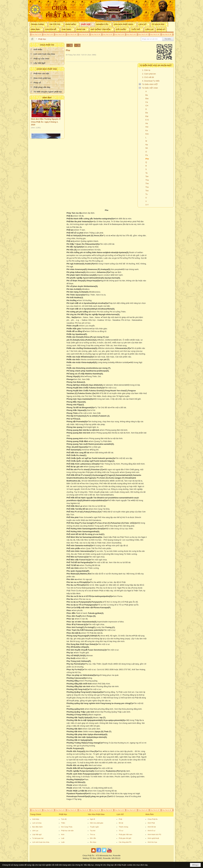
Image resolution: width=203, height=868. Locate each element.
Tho (147, 187)
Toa (147, 191)
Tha (147, 180)
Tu (147, 194)
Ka (147, 130)
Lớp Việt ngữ (37, 834)
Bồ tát (121, 823)
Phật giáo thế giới (125, 838)
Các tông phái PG (125, 842)
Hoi (147, 127)
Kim (147, 134)
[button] (39, 24)
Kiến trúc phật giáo (97, 823)
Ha (147, 123)
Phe (147, 159)
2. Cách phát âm (149, 74)
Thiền (63, 823)
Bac (147, 98)
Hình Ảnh (47, 98)
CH (147, 106)
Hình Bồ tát (152, 827)
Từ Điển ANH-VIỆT (150, 84)
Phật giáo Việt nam (125, 834)
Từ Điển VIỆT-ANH (150, 88)
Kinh (63, 834)
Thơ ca (93, 834)
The (147, 183)
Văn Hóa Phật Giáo (96, 814)
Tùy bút (93, 831)
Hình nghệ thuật (153, 838)
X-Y (147, 205)
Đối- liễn (93, 838)
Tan (147, 176)
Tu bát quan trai (38, 838)
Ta (147, 173)
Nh (147, 148)
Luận (63, 842)
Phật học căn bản (67, 831)
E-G (147, 120)
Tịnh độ (64, 819)
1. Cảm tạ (146, 70)
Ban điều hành (37, 827)
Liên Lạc (35, 831)
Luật (63, 838)
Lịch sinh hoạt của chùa (41, 842)
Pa (147, 155)
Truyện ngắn (94, 827)
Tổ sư (121, 831)
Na (147, 145)
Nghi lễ (92, 819)
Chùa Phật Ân (153, 819)
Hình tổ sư (151, 831)
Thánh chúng (123, 827)
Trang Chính (36, 814)
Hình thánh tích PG (154, 834)
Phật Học (63, 814)
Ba (147, 95)
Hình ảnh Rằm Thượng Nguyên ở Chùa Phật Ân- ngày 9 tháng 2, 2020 (46, 125)
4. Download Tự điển (151, 81)
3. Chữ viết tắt (148, 77)
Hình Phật (151, 823)
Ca (147, 102)
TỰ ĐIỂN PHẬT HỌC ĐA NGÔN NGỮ (156, 65)
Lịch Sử (120, 814)
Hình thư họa (152, 842)
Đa (147, 113)
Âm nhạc (93, 842)
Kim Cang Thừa (67, 827)
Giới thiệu (36, 819)
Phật (120, 819)
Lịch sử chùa (37, 823)
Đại (147, 116)
